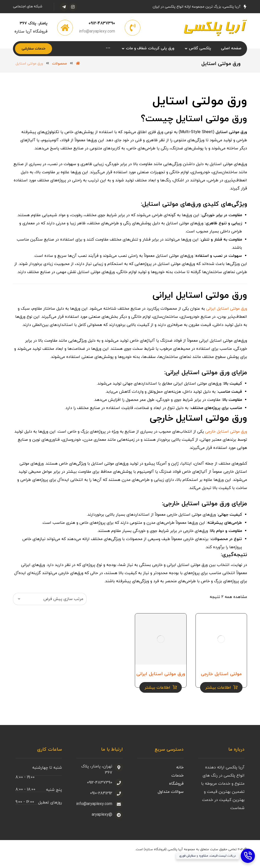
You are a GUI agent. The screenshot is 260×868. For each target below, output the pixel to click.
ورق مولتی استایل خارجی (226, 443)
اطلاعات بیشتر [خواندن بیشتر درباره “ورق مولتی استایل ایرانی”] (157, 697)
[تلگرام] (64, 7)
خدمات (177, 785)
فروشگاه (176, 793)
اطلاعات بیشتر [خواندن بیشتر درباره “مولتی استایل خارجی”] (218, 697)
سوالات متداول (171, 801)
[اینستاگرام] (73, 7)
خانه (180, 777)
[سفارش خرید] (50, 609)
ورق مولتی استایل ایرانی (227, 320)
